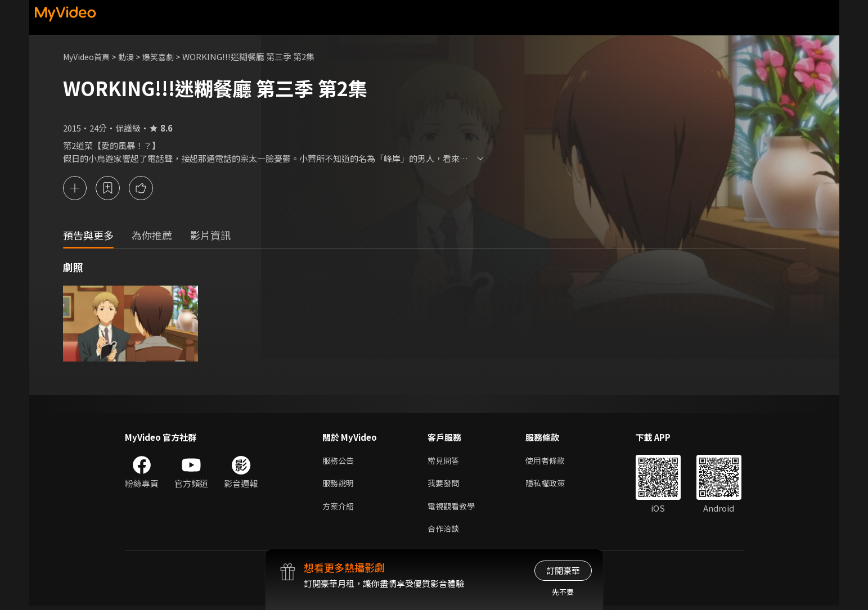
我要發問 (444, 485)
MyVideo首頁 (89, 57)
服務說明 (339, 485)
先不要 (563, 592)
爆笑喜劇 (165, 57)
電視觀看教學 (453, 509)
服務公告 (339, 461)
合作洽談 (444, 532)
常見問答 (444, 461)
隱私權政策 (550, 485)
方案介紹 (339, 509)
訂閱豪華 (563, 570)
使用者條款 (550, 461)
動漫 (131, 57)
